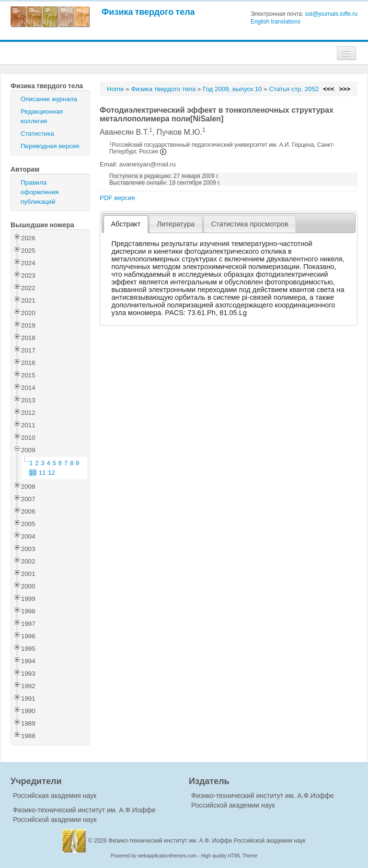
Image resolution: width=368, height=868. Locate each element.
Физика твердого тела (148, 12)
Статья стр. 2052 (294, 89)
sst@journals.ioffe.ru (331, 14)
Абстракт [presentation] (126, 224)
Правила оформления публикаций (40, 192)
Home (115, 89)
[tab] (126, 224)
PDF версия (117, 198)
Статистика (37, 134)
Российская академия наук (55, 796)
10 (33, 473)
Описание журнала (49, 99)
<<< (328, 89)
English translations (276, 22)
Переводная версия (50, 146)
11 (42, 473)
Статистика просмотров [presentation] (249, 224)
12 (52, 473)
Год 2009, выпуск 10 (232, 89)
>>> (345, 89)
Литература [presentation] (176, 224)
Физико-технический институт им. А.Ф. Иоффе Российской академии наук (207, 841)
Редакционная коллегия (42, 116)
